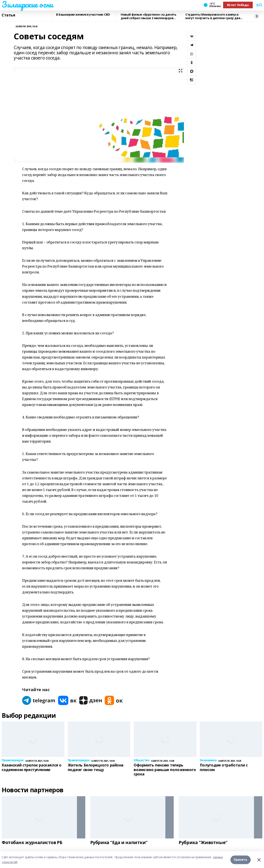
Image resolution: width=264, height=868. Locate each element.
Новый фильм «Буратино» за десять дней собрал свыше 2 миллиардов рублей (149, 16)
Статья (8, 15)
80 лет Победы (238, 5)
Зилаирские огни (27, 4)
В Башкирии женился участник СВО (83, 15)
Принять (241, 860)
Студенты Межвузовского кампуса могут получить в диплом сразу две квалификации (213, 16)
